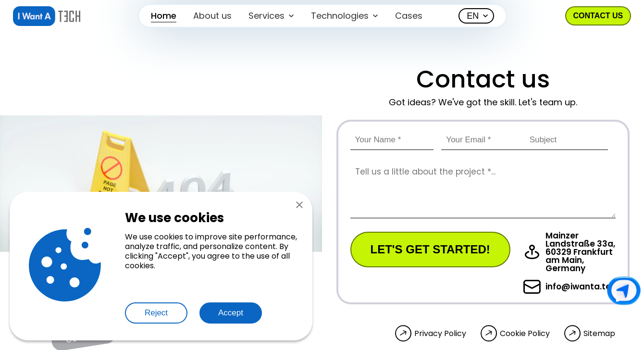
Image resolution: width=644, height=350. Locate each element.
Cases (409, 16)
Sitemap (599, 334)
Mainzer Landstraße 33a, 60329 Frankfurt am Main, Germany (569, 252)
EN (473, 16)
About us (212, 16)
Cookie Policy (525, 334)
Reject (156, 313)
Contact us (598, 16)
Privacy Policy (440, 334)
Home (164, 16)
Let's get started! (430, 249)
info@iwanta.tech (572, 287)
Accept (231, 313)
